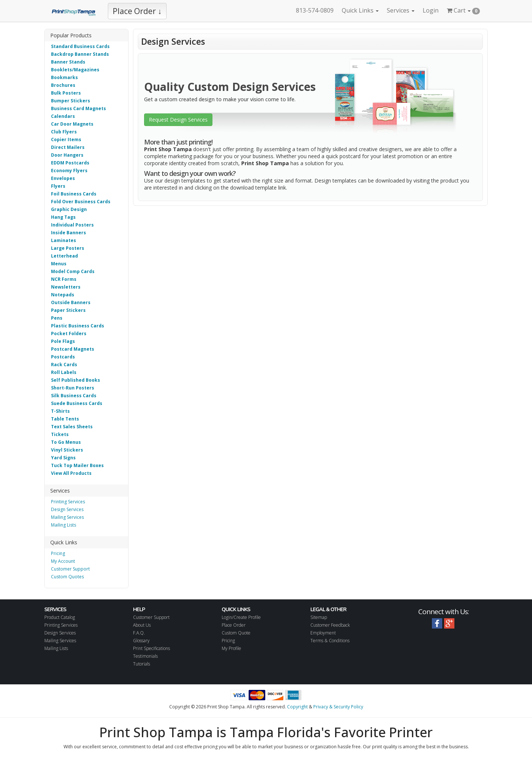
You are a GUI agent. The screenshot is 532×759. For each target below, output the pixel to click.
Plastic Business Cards (78, 326)
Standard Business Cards (80, 46)
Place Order (234, 625)
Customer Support (70, 569)
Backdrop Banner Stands (80, 54)
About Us (142, 625)
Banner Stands (68, 62)
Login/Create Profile (241, 617)
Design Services (67, 509)
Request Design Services (178, 120)
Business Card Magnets (79, 108)
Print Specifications (151, 648)
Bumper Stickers (71, 101)
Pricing (58, 553)
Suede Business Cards (77, 403)
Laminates (64, 240)
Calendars (63, 116)
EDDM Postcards (70, 163)
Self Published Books (76, 380)
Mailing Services (67, 517)
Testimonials (145, 656)
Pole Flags (63, 341)
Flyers (58, 186)
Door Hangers (67, 155)
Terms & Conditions (330, 641)
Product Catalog (60, 617)
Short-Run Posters (73, 388)
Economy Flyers (69, 171)
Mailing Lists (64, 525)
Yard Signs (63, 458)
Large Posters (68, 248)
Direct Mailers (68, 147)
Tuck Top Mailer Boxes (77, 465)
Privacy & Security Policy (338, 707)
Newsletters (66, 287)
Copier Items (66, 139)
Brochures (63, 85)
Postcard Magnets (73, 349)
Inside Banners (69, 233)
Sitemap (319, 617)
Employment (323, 633)
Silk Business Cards (74, 396)
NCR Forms (64, 279)
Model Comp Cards (73, 271)
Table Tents (65, 419)
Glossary (141, 641)
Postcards (63, 357)
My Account (63, 561)
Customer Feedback (330, 625)
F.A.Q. (139, 633)
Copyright (297, 707)
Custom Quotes (67, 577)
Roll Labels (64, 372)
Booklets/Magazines (75, 70)
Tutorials (141, 664)
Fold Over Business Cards (81, 202)
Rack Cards (64, 365)
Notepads (63, 295)
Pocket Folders (69, 333)
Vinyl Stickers (67, 450)
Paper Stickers (68, 310)
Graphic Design (69, 209)
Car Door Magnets (72, 124)
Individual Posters (72, 225)
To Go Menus (66, 442)
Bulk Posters (66, 93)
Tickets (60, 434)
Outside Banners (71, 302)
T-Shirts (60, 411)
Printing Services (68, 502)
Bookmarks (64, 77)
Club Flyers (64, 132)
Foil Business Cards (74, 194)
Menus (59, 264)
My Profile (231, 648)
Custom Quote (236, 633)
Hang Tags (63, 217)
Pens (57, 318)
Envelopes (63, 178)
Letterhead (64, 256)
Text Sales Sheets (72, 427)
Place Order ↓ (137, 11)
